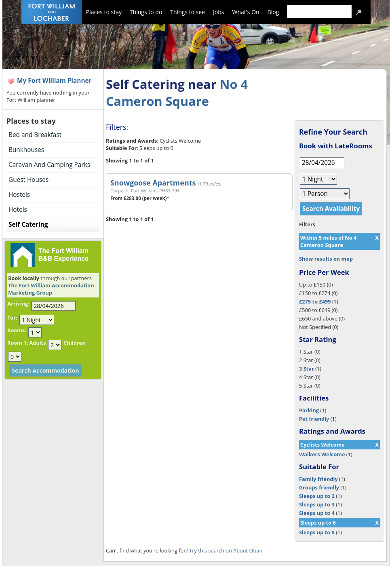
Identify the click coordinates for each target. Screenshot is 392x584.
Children (74, 343)
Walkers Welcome (322, 454)
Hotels (18, 210)
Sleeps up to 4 (317, 513)
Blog (273, 12)
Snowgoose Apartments (153, 183)
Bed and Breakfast (35, 135)
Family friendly (318, 479)
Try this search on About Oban (226, 550)
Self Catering (28, 225)
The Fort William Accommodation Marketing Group (51, 289)
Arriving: (18, 304)
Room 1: (18, 343)
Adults (37, 343)
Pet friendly (314, 419)
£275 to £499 (315, 301)
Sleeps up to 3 (317, 504)
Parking (309, 410)
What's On (246, 12)
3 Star (307, 369)
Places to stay (104, 12)
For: (12, 318)
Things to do (146, 12)
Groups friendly (319, 487)
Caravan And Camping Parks (49, 165)
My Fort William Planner (54, 81)
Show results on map (326, 259)
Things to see (188, 12)
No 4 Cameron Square (177, 93)
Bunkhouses (26, 150)
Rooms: (17, 330)
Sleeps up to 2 (317, 496)
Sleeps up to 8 (317, 532)
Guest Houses (28, 180)
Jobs (218, 12)
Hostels (19, 195)
